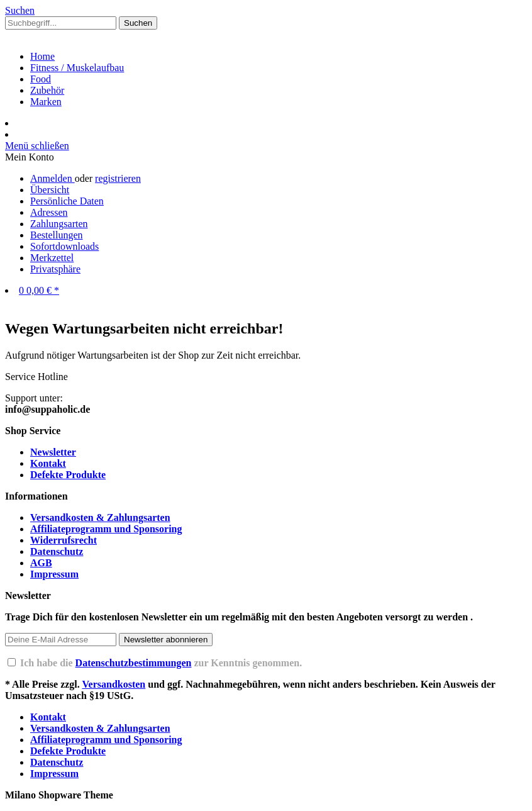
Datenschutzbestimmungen (134, 663)
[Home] (42, 56)
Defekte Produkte (68, 475)
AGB (41, 563)
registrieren (118, 178)
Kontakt (48, 463)
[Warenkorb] (39, 290)
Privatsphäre (55, 269)
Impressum (54, 574)
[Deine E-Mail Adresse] (61, 640)
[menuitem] (266, 23)
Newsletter (53, 452)
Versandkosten (114, 684)
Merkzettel (52, 258)
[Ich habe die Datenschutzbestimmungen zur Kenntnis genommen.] (12, 662)
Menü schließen (37, 146)
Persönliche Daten (67, 201)
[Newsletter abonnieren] (166, 640)
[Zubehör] (47, 90)
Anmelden (53, 178)
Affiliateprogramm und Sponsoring (106, 529)
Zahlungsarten (59, 224)
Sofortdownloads (64, 246)
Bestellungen (57, 235)
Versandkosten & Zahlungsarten (100, 517)
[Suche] (20, 10)
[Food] (41, 79)
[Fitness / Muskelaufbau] (77, 68)
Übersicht (50, 190)
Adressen (49, 212)
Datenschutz (57, 551)
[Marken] (46, 102)
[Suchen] (138, 23)
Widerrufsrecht (64, 540)
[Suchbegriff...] (61, 23)
